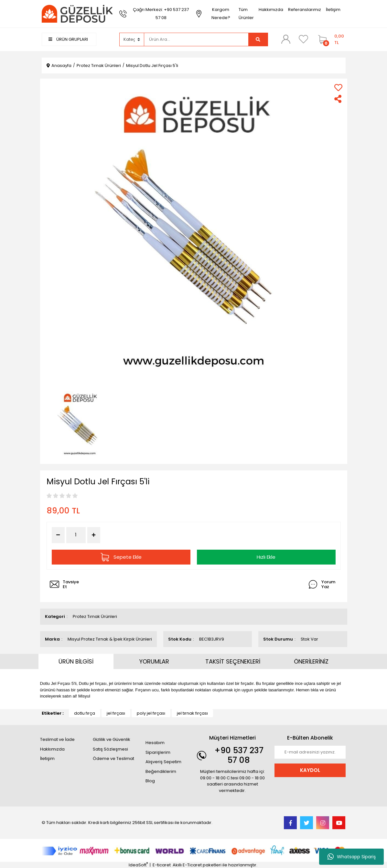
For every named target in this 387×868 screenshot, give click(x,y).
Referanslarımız (305, 10)
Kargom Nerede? (221, 14)
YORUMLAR (154, 661)
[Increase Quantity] (94, 535)
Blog (150, 781)
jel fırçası (116, 713)
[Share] (338, 99)
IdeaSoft (138, 865)
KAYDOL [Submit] (310, 770)
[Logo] (77, 13)
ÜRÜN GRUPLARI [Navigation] (68, 39)
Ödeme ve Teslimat (113, 758)
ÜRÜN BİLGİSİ (76, 661)
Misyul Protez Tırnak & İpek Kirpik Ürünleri (110, 639)
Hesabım (155, 743)
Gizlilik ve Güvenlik (112, 739)
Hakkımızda (271, 10)
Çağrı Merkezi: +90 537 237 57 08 (161, 14)
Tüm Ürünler (246, 14)
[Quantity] (76, 535)
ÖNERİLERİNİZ (311, 661)
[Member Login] (286, 39)
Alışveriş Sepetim (163, 762)
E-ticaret (162, 865)
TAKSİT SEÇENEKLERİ (233, 661)
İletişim (333, 10)
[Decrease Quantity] (58, 535)
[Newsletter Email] (310, 752)
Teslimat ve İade (57, 739)
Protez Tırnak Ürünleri (95, 616)
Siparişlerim (158, 752)
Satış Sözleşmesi (110, 749)
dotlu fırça (85, 713)
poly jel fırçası (151, 713)
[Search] (196, 39)
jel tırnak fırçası (192, 713)
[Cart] (330, 39)
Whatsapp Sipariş (352, 857)
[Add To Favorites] (338, 88)
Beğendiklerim (161, 771)
